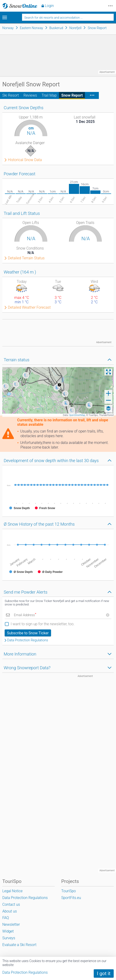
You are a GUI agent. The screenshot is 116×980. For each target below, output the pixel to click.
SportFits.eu (71, 898)
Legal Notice (12, 891)
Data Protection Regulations (28, 640)
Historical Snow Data (25, 160)
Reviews (30, 95)
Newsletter (11, 924)
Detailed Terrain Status (26, 258)
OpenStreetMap (77, 415)
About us (10, 911)
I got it (104, 973)
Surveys (9, 938)
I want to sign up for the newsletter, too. (43, 624)
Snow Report (72, 95)
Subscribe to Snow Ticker (28, 633)
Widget (8, 931)
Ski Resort (11, 95)
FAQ (6, 918)
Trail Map (49, 95)
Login (49, 6)
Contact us (11, 904)
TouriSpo (69, 891)
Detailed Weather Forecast (29, 308)
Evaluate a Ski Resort (19, 945)
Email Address (25, 615)
